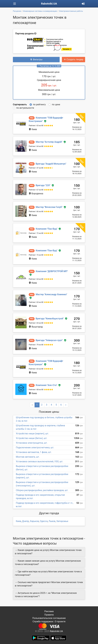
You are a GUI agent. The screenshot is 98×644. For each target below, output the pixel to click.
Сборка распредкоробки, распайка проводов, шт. (42, 490)
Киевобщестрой (50, 319)
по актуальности (25, 108)
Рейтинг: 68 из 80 (36, 390)
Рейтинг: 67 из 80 (36, 190)
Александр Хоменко (51, 294)
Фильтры (36, 59)
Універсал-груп (49, 340)
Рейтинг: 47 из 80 (36, 168)
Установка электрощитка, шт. (32, 443)
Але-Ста (46, 385)
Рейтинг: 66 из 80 (36, 211)
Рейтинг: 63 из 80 (36, 126)
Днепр (25, 521)
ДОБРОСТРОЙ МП (52, 271)
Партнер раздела (24, 34)
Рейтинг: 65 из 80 (36, 323)
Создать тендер (73, 59)
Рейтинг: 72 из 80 (36, 233)
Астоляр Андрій (49, 142)
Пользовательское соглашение (49, 618)
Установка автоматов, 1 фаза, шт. (34, 452)
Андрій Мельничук (51, 164)
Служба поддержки (43, 621)
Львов (52, 521)
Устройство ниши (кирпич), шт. (32, 434)
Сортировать (20, 104)
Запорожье (62, 521)
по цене (56, 104)
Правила (49, 615)
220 (43, 185)
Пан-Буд (47, 229)
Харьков (34, 521)
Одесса (44, 521)
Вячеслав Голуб (49, 207)
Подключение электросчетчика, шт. (35, 448)
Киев (18, 521)
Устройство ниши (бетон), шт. (32, 438)
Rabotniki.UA (49, 4)
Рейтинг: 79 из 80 (36, 345)
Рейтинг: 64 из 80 (36, 146)
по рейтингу (39, 104)
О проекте (60, 621)
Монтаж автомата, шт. (28, 457)
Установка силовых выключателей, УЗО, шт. (40, 461)
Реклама (49, 611)
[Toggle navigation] (15, 4)
